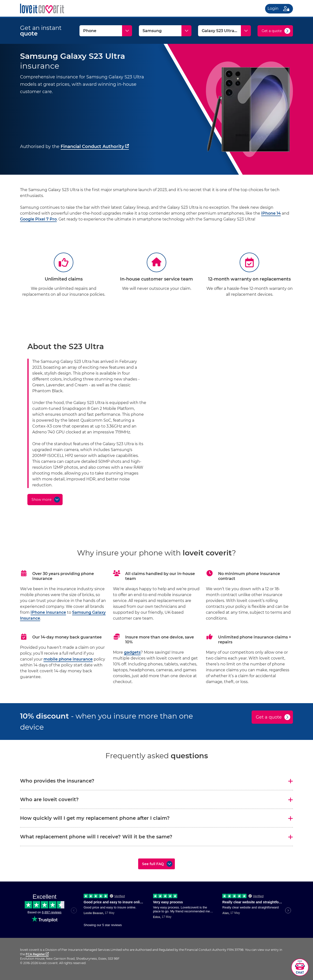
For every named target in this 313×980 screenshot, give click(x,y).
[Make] (165, 31)
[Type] (106, 31)
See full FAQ (153, 864)
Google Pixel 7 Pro (38, 219)
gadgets (132, 652)
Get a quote (272, 31)
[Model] (224, 31)
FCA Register (37, 954)
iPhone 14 (271, 213)
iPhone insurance (48, 612)
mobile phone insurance (68, 659)
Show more (41, 500)
